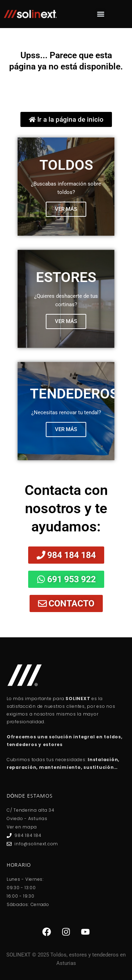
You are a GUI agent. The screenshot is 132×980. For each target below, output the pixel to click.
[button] (100, 14)
